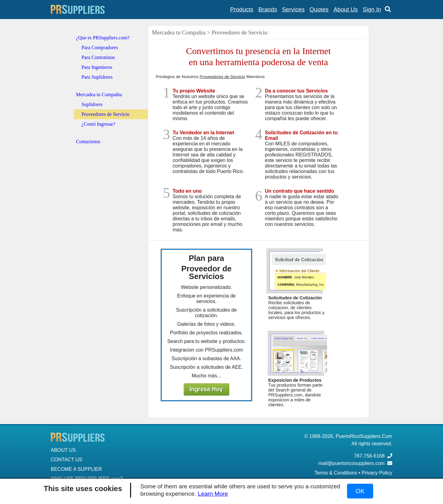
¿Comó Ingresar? (98, 124)
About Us (346, 9)
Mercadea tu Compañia (99, 94)
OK (360, 491)
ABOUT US (63, 450)
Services (293, 9)
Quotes (319, 9)
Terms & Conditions (336, 473)
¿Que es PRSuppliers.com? (103, 38)
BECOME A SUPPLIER (76, 469)
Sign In (372, 9)
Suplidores (92, 104)
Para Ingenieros (97, 67)
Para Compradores (100, 47)
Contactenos (88, 142)
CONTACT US (67, 460)
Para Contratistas (98, 57)
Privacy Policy (377, 473)
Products (242, 9)
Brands (268, 9)
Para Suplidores (97, 77)
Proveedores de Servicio (106, 114)
